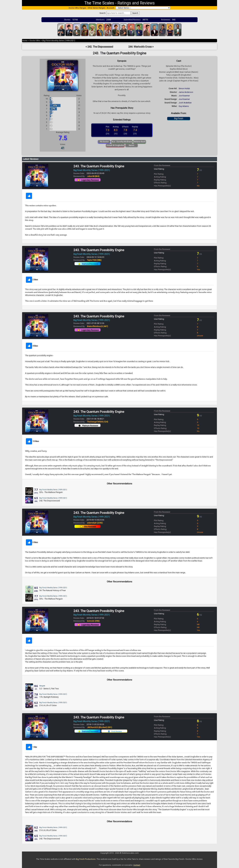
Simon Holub (184, 88)
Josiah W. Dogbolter (115, 145)
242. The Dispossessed (50, 501)
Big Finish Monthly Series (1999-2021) (59, 41)
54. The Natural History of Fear (53, 590)
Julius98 (93, 176)
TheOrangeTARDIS (98, 422)
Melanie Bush (140, 142)
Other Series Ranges (96, 8)
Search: (103, 13)
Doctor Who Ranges (78, 8)
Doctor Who (35, 41)
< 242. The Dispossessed (99, 47)
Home (25, 41)
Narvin (132, 145)
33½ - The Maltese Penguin (51, 492)
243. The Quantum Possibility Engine (99, 166)
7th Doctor (104, 142)
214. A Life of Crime (48, 705)
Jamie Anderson (186, 92)
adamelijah (95, 523)
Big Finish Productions (86, 859)
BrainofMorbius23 (97, 326)
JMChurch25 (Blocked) (100, 727)
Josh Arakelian (185, 103)
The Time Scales (99, 3)
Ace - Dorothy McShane (122, 142)
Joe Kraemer (184, 96)
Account (110, 8)
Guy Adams (184, 106)
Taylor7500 (94, 260)
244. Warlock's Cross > (141, 47)
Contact (137, 865)
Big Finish (179, 118)
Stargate (42, 686)
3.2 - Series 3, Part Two (49, 689)
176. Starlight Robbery (49, 697)
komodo (93, 621)
